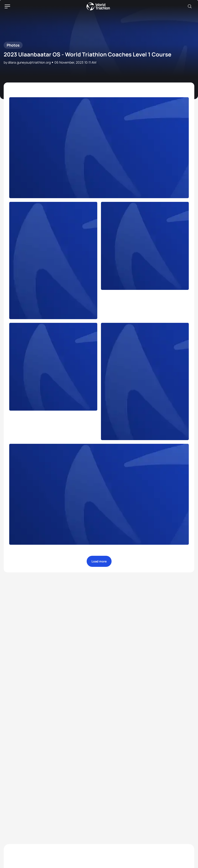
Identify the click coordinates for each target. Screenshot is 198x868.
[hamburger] (7, 6)
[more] (99, 148)
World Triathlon (98, 6)
